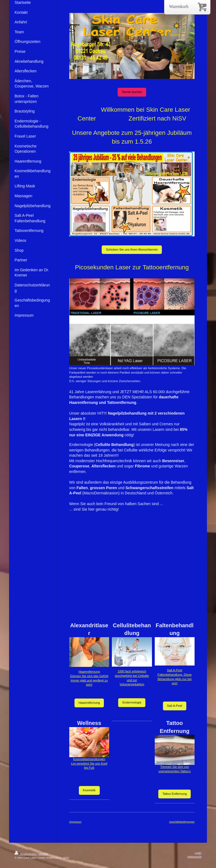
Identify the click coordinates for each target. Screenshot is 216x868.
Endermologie (132, 702)
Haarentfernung (89, 672)
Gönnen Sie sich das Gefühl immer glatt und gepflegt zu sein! (89, 680)
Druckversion (26, 854)
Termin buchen (132, 92)
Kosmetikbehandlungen (89, 759)
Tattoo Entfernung (175, 794)
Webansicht (194, 857)
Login (198, 853)
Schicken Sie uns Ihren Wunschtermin (132, 250)
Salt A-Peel (175, 706)
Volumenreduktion (132, 684)
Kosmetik (89, 790)
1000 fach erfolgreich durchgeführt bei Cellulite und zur (132, 676)
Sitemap (43, 854)
